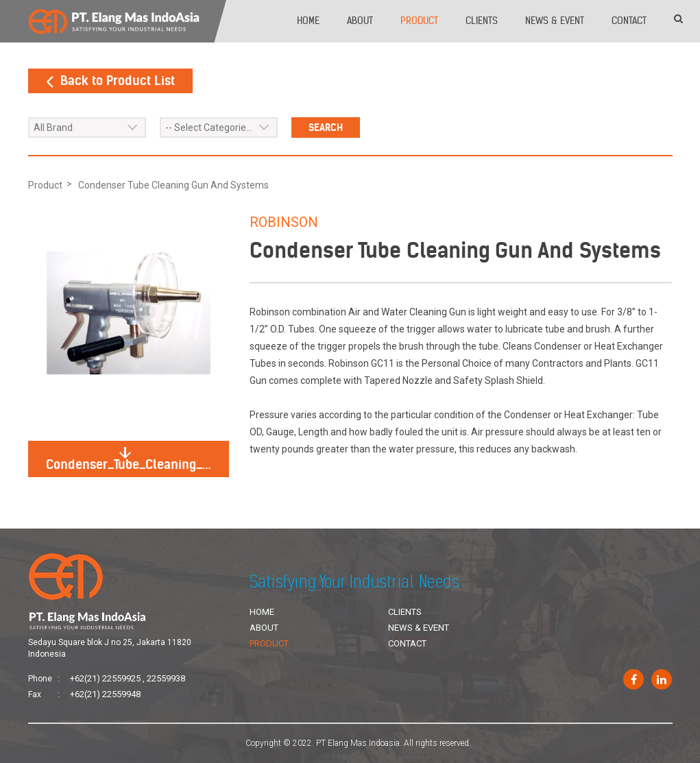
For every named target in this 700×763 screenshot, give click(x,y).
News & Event (555, 21)
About (360, 21)
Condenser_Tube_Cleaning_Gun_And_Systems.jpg (137, 460)
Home (308, 21)
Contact (629, 21)
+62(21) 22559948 (105, 694)
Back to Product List (110, 81)
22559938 (166, 678)
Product (419, 21)
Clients (482, 21)
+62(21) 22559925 (105, 678)
